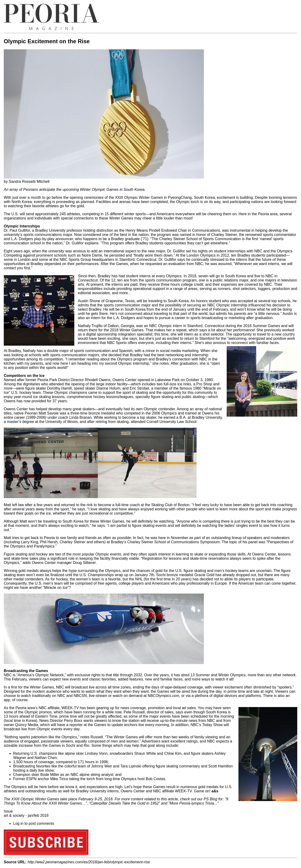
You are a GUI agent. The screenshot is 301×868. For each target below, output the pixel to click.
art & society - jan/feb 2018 (26, 815)
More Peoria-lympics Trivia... (194, 803)
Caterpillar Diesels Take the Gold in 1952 (124, 803)
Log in (18, 823)
